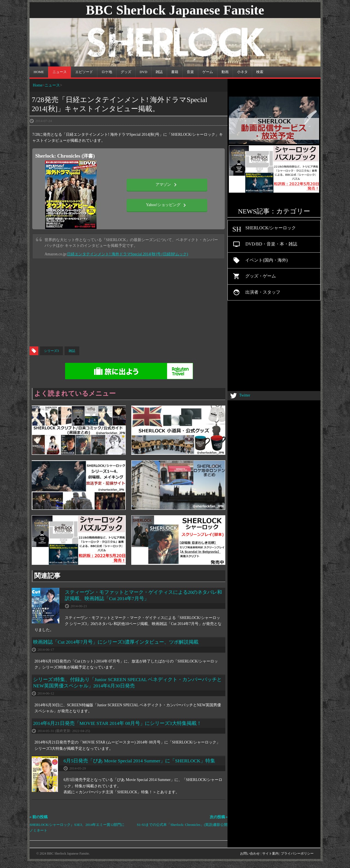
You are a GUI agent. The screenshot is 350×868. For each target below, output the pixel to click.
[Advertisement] (175, 303)
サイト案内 (270, 853)
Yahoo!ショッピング (167, 205)
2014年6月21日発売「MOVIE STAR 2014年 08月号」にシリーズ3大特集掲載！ (117, 723)
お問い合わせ (250, 853)
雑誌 (72, 351)
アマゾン (167, 185)
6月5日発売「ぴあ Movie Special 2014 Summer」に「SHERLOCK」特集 (139, 761)
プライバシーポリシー (297, 853)
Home (38, 85)
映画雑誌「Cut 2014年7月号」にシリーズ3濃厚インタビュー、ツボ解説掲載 (116, 642)
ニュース (52, 85)
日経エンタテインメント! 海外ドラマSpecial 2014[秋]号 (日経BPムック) (127, 254)
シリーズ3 (51, 351)
